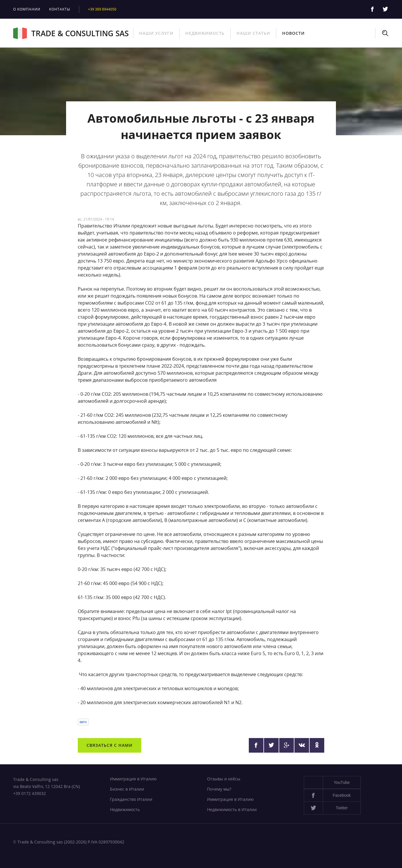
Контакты (60, 9)
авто (83, 722)
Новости (293, 33)
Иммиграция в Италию (133, 779)
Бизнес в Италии (127, 789)
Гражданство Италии (131, 799)
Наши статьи (253, 33)
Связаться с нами (109, 745)
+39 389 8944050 (102, 9)
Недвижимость (205, 33)
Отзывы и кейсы (224, 779)
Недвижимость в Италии (232, 809)
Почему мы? (219, 789)
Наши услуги (156, 33)
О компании (27, 9)
